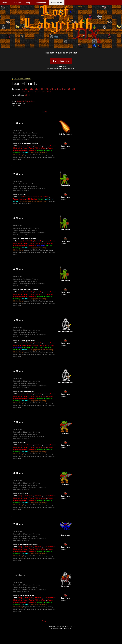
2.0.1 (36, 89)
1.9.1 (56, 89)
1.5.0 (34, 91)
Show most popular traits (22, 79)
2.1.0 (27, 89)
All (23, 89)
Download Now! (61, 61)
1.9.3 (46, 89)
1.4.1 (44, 91)
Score (19, 101)
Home (5, 3)
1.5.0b (29, 91)
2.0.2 (32, 89)
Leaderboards (57, 3)
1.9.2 (51, 89)
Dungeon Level (30, 101)
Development (40, 3)
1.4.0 (49, 91)
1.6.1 (18, 91)
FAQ (28, 3)
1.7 (69, 89)
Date (23, 101)
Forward (45, 112)
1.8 (65, 89)
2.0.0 (41, 89)
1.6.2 (14, 91)
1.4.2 (39, 91)
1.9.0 (61, 89)
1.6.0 (23, 91)
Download (17, 3)
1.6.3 (73, 89)
